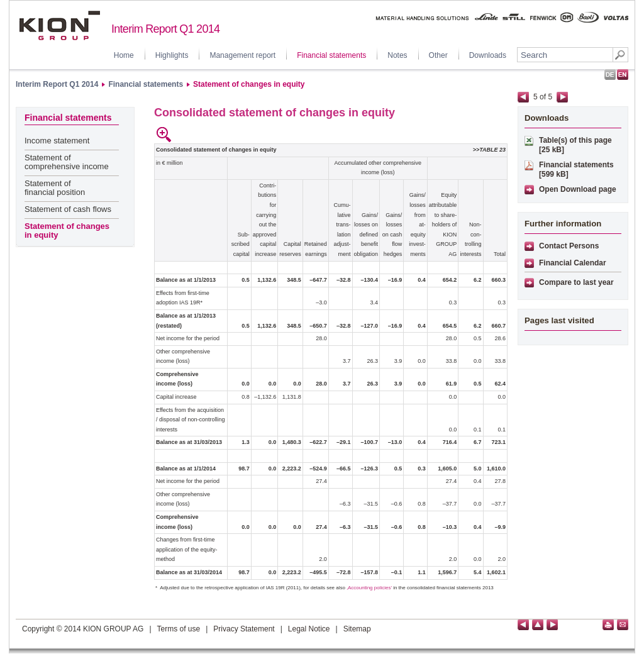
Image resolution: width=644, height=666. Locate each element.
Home (124, 55)
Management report (242, 55)
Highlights (172, 55)
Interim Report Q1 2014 (57, 84)
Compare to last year (576, 282)
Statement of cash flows (68, 209)
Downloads (488, 55)
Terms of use (179, 629)
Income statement (57, 141)
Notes (397, 55)
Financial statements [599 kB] (576, 169)
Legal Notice (309, 629)
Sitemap (357, 629)
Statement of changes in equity (249, 84)
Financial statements (331, 55)
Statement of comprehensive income (67, 162)
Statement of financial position (55, 188)
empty (181, 135)
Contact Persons (569, 246)
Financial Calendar (573, 263)
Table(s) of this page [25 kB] (575, 145)
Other (438, 55)
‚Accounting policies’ (369, 588)
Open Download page (578, 189)
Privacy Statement (244, 629)
